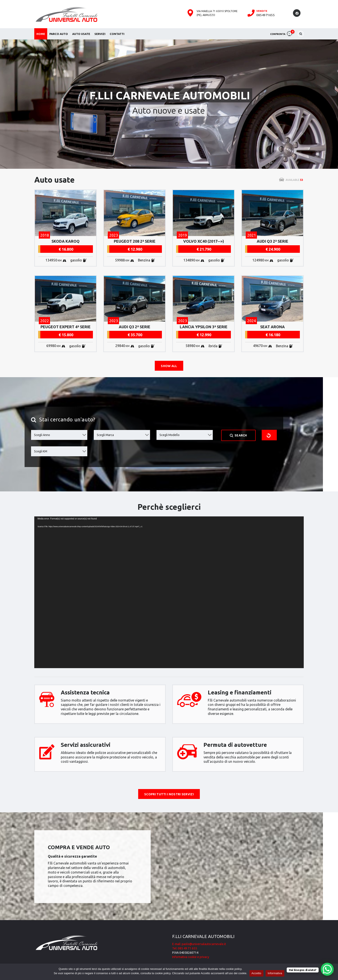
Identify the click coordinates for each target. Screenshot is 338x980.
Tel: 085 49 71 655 (185, 948)
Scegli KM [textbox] (41, 451)
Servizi (100, 34)
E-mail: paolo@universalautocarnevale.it (199, 944)
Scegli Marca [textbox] (105, 435)
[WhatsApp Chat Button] (327, 969)
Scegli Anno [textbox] (42, 435)
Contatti (117, 34)
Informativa (275, 973)
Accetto (256, 973)
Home (41, 34)
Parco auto (59, 34)
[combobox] (59, 435)
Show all (169, 366)
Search (238, 435)
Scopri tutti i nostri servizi (169, 794)
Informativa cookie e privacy (191, 957)
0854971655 (265, 15)
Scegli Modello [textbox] (170, 435)
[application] (169, 592)
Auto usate (81, 34)
